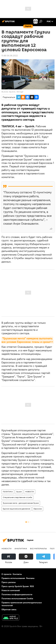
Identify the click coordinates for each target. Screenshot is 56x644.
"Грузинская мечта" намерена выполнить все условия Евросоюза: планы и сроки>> (27, 340)
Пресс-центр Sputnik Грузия (15, 586)
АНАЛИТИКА (21, 548)
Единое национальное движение (16, 509)
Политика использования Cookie (17, 598)
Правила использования (13, 578)
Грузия (19, 492)
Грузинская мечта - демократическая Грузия (21, 503)
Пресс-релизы (9, 582)
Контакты (17, 574)
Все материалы (38, 548)
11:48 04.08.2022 (10, 56)
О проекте (6, 574)
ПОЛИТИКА (8, 492)
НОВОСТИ (30, 492)
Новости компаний (11, 590)
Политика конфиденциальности (17, 594)
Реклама (30, 578)
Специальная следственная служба (17, 497)
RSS (32, 586)
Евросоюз (38, 509)
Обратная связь (9, 609)
